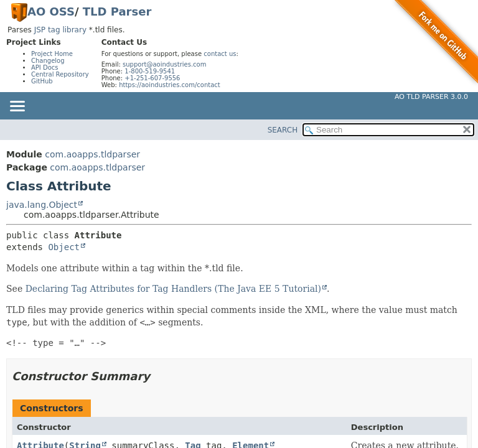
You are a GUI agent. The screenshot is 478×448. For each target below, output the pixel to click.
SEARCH (283, 130)
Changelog (48, 61)
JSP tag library (60, 30)
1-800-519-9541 (150, 71)
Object (64, 247)
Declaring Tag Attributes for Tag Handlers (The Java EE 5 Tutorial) (173, 289)
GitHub (42, 81)
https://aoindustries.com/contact (170, 85)
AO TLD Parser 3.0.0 (431, 97)
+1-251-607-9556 (152, 78)
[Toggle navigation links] (17, 107)
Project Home (52, 54)
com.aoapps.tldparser (92, 154)
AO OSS (51, 12)
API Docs (45, 68)
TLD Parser (117, 12)
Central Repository (60, 74)
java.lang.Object (42, 205)
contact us (220, 54)
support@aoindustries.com (164, 64)
